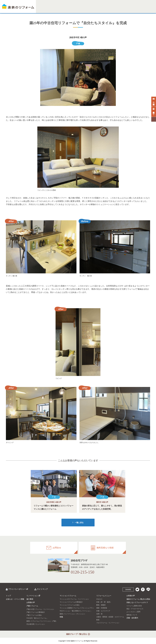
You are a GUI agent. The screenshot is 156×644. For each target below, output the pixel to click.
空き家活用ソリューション (36, 624)
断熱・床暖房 (101, 605)
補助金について (132, 615)
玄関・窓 (99, 614)
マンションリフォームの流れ (70, 605)
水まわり (99, 599)
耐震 (98, 620)
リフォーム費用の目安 (134, 606)
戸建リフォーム (63, 9)
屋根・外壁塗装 (102, 608)
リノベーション (45, 9)
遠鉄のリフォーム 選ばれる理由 (138, 599)
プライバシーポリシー (17, 589)
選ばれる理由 (115, 9)
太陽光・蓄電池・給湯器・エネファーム (110, 617)
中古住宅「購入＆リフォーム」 (37, 618)
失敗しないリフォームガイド (130, 9)
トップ (8, 596)
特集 (86, 9)
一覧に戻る (79, 523)
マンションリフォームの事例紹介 (71, 602)
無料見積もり (154, 111)
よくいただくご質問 (133, 612)
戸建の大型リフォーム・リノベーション (40, 609)
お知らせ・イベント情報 (15, 599)
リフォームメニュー (95, 9)
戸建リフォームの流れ (34, 615)
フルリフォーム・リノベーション (108, 623)
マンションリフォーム (76, 9)
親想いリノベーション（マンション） (73, 614)
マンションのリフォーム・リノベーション (74, 599)
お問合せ (154, 101)
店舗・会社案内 (146, 9)
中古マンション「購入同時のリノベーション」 (76, 611)
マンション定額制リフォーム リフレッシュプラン (77, 608)
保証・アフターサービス (135, 609)
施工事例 (54, 9)
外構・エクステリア (103, 611)
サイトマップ (42, 589)
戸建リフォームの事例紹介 (36, 612)
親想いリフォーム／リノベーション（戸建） (42, 621)
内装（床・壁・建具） (104, 602)
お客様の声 (106, 9)
